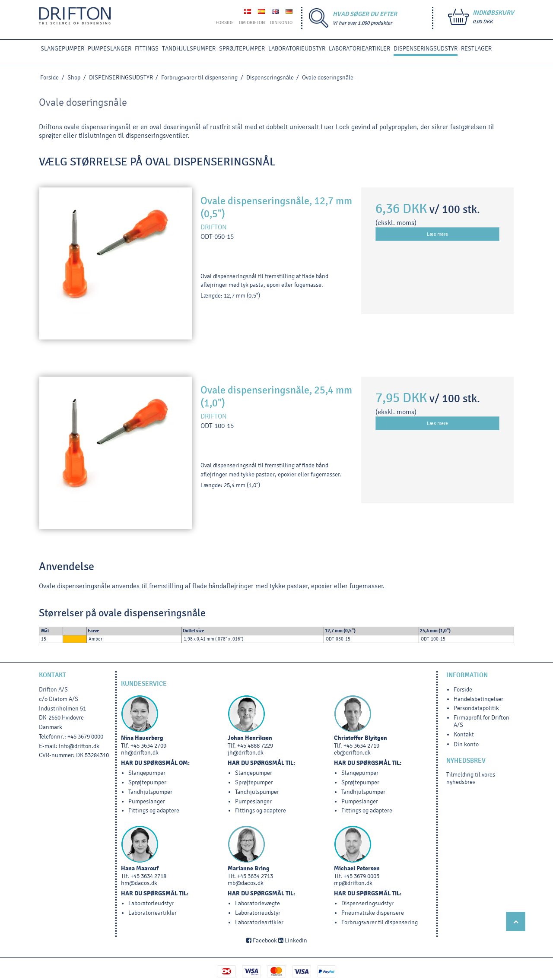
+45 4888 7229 (255, 746)
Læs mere (437, 234)
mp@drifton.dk (353, 883)
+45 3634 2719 (361, 746)
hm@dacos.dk (139, 883)
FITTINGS (147, 49)
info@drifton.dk (79, 746)
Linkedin (293, 940)
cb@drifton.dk (352, 753)
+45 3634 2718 (148, 876)
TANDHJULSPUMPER (189, 49)
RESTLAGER (476, 49)
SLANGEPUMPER (62, 49)
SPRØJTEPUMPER (242, 49)
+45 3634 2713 (255, 876)
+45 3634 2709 (148, 746)
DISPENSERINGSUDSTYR (426, 49)
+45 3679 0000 (85, 737)
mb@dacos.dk (246, 883)
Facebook (262, 940)
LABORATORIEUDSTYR (297, 49)
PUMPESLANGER (110, 49)
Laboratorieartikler (359, 49)
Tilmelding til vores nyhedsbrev (471, 778)
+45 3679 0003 (361, 876)
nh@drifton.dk (140, 753)
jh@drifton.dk (246, 753)
